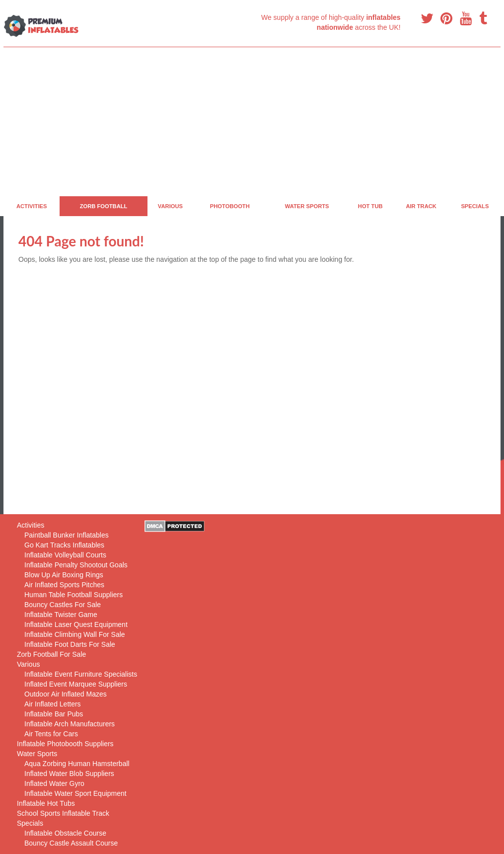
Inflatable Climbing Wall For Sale (75, 634)
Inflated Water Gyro (54, 783)
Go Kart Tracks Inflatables (64, 545)
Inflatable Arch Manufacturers (70, 724)
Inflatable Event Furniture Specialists (81, 674)
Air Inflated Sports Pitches (64, 585)
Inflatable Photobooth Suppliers (65, 744)
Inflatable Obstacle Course (65, 833)
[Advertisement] (252, 122)
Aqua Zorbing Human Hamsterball (77, 764)
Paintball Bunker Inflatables (67, 535)
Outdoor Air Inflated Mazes (66, 694)
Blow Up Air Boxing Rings (64, 575)
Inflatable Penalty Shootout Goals (76, 565)
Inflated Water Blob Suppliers (69, 774)
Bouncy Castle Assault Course (71, 843)
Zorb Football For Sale (51, 654)
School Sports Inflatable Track (63, 813)
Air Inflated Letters (53, 704)
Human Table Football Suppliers (73, 595)
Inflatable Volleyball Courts (65, 555)
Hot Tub (370, 206)
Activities (32, 206)
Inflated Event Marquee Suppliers (76, 684)
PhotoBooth (230, 206)
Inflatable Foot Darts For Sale (70, 644)
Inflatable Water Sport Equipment (75, 793)
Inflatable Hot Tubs (46, 803)
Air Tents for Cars (51, 734)
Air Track (421, 206)
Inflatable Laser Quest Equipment (76, 624)
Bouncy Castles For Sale (63, 605)
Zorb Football (104, 206)
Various (170, 206)
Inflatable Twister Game (61, 615)
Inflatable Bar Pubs (54, 714)
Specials (475, 206)
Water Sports (307, 206)
